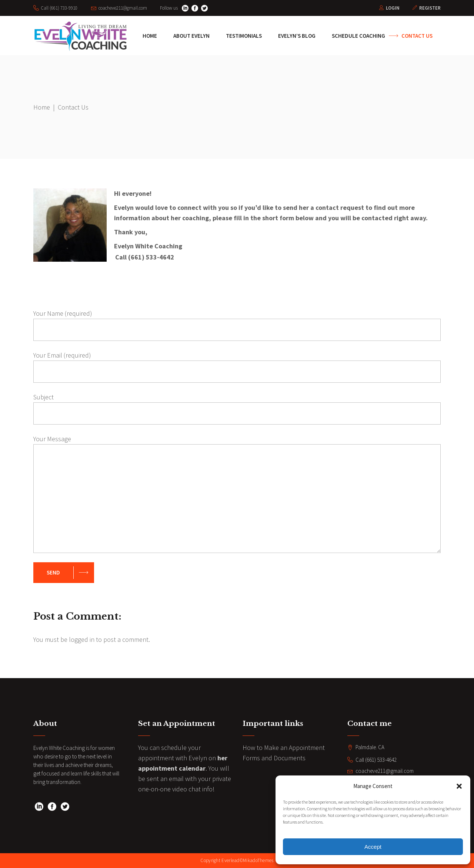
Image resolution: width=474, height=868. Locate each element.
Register (430, 8)
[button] (459, 786)
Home (42, 107)
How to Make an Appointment (284, 748)
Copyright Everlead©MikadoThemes (237, 860)
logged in (82, 639)
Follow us (169, 8)
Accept (373, 847)
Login (393, 8)
